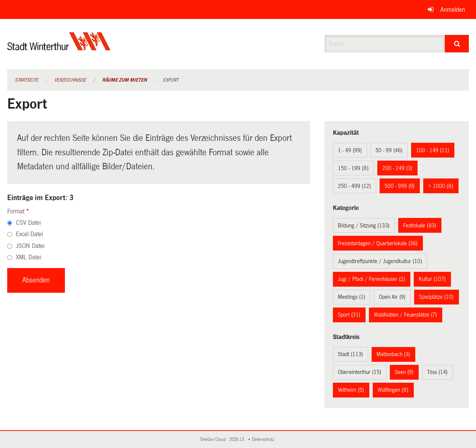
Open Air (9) (392, 297)
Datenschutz (264, 439)
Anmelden (453, 10)
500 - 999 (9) (400, 186)
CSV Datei (28, 223)
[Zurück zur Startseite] (59, 48)
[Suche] (457, 44)
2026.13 (237, 439)
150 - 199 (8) (353, 168)
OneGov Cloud (214, 439)
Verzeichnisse (70, 80)
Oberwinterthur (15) (359, 372)
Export (171, 80)
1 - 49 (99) (350, 150)
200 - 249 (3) (397, 168)
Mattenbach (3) (393, 354)
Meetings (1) (351, 297)
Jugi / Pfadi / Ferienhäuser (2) (371, 279)
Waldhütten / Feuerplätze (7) (405, 315)
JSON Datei (30, 246)
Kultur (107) (432, 279)
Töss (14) (437, 372)
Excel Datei (29, 234)
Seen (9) (404, 372)
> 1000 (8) (441, 186)
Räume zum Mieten (125, 80)
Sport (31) (349, 315)
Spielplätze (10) (436, 297)
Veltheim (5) (351, 390)
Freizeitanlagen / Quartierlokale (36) (378, 243)
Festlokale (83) (420, 226)
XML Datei (28, 257)
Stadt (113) (350, 354)
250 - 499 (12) (354, 186)
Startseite (27, 80)
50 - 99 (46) (389, 150)
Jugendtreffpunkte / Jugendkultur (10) (380, 261)
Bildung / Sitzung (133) (364, 226)
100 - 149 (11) (433, 150)
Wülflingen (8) (393, 390)
